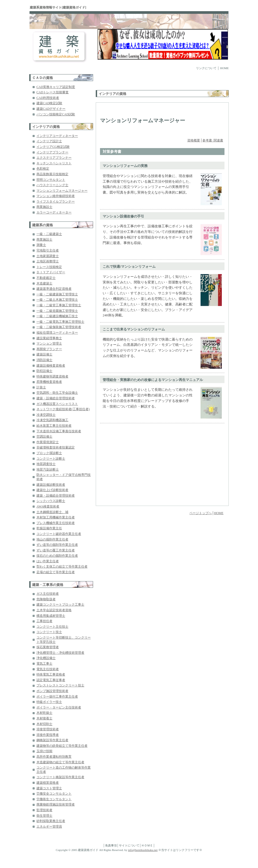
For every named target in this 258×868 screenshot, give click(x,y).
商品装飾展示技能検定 (52, 174)
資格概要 (194, 140)
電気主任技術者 (48, 669)
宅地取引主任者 (48, 250)
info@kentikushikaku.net (143, 850)
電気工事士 (44, 664)
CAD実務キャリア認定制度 (56, 87)
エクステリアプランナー (54, 158)
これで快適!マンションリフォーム (129, 267)
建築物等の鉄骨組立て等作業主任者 (62, 746)
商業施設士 (44, 207)
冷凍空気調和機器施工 (52, 420)
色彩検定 (43, 169)
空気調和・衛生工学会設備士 (57, 393)
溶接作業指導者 (48, 735)
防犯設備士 (44, 371)
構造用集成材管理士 (51, 616)
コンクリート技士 (49, 632)
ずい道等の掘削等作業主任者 (57, 545)
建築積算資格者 (48, 783)
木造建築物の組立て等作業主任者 (60, 762)
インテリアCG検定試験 (53, 147)
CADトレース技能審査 (53, 92)
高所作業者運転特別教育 (54, 757)
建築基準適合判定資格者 (54, 289)
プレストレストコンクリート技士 (60, 685)
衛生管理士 (44, 816)
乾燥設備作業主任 (49, 528)
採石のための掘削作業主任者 (57, 556)
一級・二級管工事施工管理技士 (59, 305)
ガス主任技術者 (48, 594)
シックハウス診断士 (51, 501)
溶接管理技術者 (48, 729)
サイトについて (129, 845)
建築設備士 (44, 354)
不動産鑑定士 (46, 278)
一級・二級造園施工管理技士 (57, 311)
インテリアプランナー (52, 152)
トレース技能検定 (49, 267)
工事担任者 (44, 621)
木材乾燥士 (44, 713)
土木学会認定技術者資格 (54, 610)
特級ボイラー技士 (49, 702)
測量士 (41, 245)
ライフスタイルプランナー (56, 202)
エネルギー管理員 (49, 827)
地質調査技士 (46, 464)
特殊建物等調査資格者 (52, 376)
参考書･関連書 (213, 140)
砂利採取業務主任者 (51, 821)
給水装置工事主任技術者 (54, 426)
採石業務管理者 (48, 647)
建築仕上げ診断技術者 (52, 490)
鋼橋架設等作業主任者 (52, 740)
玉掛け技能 (44, 751)
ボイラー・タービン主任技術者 (59, 707)
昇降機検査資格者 (49, 382)
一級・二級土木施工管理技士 (57, 300)
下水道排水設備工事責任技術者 (59, 431)
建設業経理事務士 (49, 338)
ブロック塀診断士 (49, 453)
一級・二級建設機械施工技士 (57, 316)
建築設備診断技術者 (51, 485)
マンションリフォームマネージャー (62, 191)
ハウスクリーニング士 (52, 185)
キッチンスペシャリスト (54, 163)
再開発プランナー (49, 349)
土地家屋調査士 (48, 256)
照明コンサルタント (51, 180)
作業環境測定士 (48, 442)
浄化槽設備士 (46, 658)
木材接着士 (44, 718)
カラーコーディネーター (54, 212)
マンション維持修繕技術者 (56, 196)
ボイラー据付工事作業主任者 (57, 697)
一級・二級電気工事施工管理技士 (60, 322)
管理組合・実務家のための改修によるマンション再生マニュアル (153, 380)
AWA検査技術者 (48, 506)
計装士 (41, 387)
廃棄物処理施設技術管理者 (56, 804)
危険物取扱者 (46, 599)
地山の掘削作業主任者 (52, 539)
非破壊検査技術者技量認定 (56, 447)
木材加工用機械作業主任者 (56, 517)
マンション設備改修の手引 (123, 216)
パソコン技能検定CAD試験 (56, 114)
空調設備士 (44, 437)
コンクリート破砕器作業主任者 (59, 534)
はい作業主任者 (48, 561)
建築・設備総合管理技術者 (56, 398)
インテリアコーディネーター (57, 136)
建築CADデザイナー (51, 109)
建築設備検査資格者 (51, 366)
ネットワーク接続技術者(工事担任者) (63, 409)
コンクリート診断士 (51, 459)
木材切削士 (44, 724)
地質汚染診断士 (48, 469)
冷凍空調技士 (46, 415)
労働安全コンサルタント (54, 794)
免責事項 (111, 845)
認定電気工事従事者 (51, 680)
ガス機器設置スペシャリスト (57, 404)
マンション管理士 (49, 343)
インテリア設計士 (49, 141)
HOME (224, 68)
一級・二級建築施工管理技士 (57, 294)
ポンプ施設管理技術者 (52, 691)
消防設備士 (44, 360)
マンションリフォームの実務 (125, 166)
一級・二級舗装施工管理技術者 (59, 327)
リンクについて (206, 68)
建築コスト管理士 (49, 788)
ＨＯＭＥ (147, 845)
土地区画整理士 (48, 261)
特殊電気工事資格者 (51, 674)
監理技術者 (44, 810)
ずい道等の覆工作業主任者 (56, 550)
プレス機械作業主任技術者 (56, 523)
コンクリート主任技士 (52, 627)
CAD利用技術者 (48, 98)
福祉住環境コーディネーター (57, 333)
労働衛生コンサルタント (54, 799)
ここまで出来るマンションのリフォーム (134, 329)
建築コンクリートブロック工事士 (60, 605)
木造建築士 (44, 283)
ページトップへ (201, 513)
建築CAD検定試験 (49, 103)
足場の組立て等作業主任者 (56, 572)
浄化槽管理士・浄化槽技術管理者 (60, 653)
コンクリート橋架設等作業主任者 (60, 777)
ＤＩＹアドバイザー (51, 272)
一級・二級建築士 (49, 234)
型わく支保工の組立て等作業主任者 (62, 567)
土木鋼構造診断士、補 (52, 512)
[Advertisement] (127, 82)
